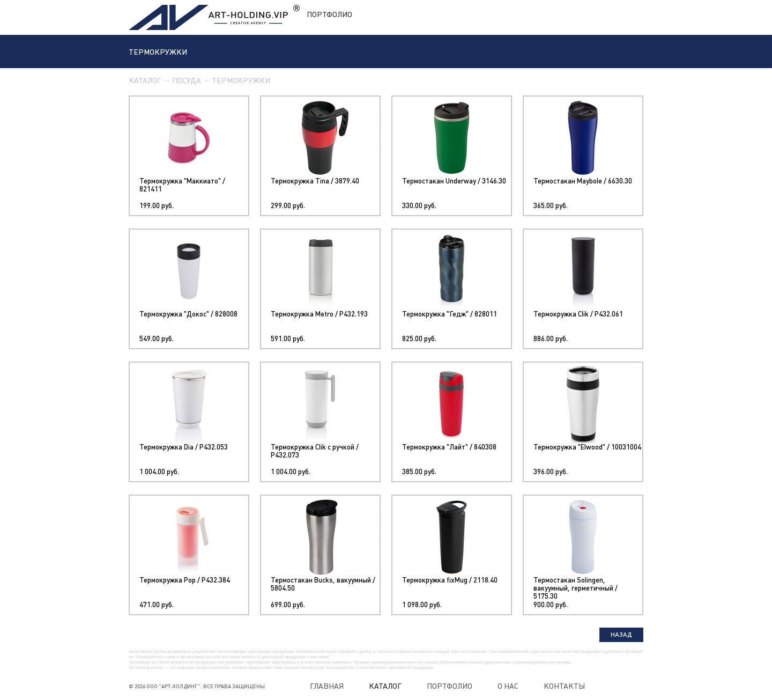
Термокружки (241, 80)
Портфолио (329, 14)
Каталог (145, 80)
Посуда (187, 80)
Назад (621, 635)
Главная (327, 686)
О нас (508, 686)
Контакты (564, 686)
